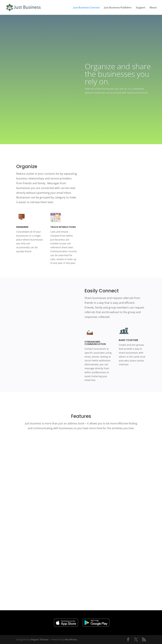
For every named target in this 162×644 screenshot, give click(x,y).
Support (141, 8)
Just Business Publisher (118, 8)
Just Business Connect (86, 8)
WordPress (71, 639)
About (153, 8)
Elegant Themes (40, 639)
